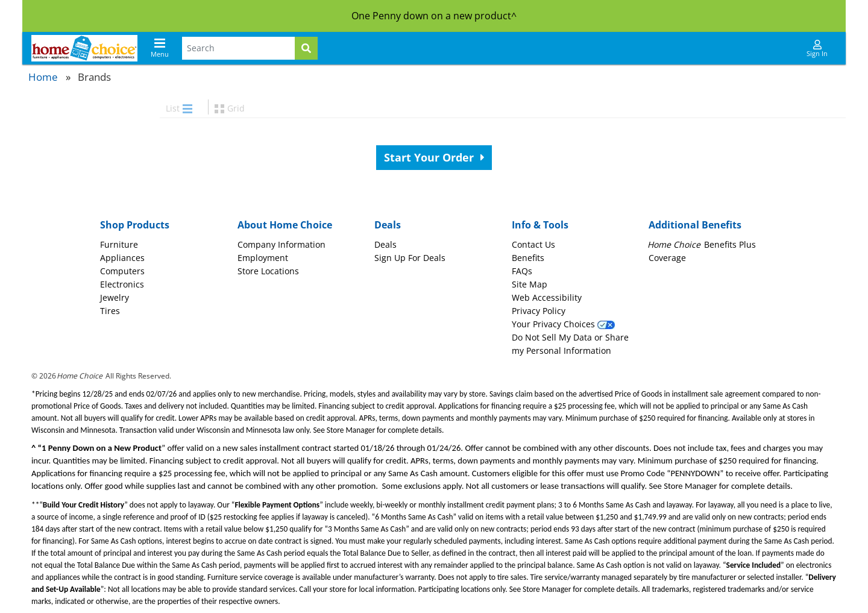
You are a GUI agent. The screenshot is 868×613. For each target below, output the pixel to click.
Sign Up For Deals (410, 258)
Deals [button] (388, 225)
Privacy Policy (539, 311)
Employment (263, 258)
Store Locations (268, 271)
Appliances (122, 258)
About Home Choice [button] (285, 225)
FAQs (522, 271)
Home (43, 77)
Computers (122, 271)
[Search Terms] (238, 48)
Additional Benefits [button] (695, 225)
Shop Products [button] (135, 225)
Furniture (119, 244)
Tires (110, 311)
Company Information (281, 244)
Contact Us (533, 244)
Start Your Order (434, 157)
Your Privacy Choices (563, 324)
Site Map (530, 284)
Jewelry (115, 297)
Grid (230, 108)
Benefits (528, 258)
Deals (385, 244)
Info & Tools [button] (540, 225)
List (179, 108)
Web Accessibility (547, 297)
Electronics (122, 284)
